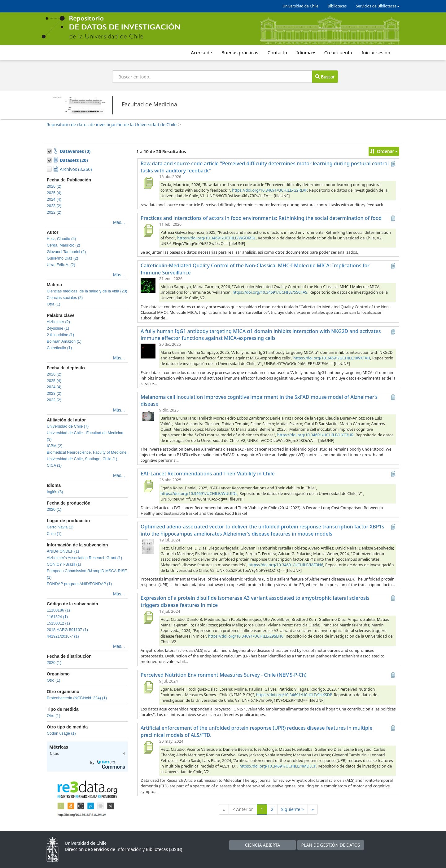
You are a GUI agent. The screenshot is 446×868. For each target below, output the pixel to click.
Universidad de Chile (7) (68, 426)
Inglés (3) (55, 492)
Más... (119, 222)
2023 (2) (54, 206)
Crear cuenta (338, 52)
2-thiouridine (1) (60, 335)
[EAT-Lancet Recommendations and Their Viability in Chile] (148, 486)
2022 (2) (54, 212)
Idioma (306, 52)
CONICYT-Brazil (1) (64, 564)
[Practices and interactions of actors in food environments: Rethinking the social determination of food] (148, 230)
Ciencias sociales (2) (65, 298)
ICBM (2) (55, 446)
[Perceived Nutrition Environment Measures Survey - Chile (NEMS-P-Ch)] (148, 687)
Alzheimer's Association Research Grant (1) (84, 558)
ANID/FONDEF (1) (63, 551)
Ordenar (384, 151)
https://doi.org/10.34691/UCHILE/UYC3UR (315, 435)
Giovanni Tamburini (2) (66, 252)
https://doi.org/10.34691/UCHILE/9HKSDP (294, 695)
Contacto (277, 52)
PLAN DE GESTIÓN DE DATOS (331, 845)
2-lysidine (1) (58, 328)
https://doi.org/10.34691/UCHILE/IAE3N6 (286, 565)
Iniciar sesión (376, 52)
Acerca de (201, 52)
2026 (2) (54, 186)
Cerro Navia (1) (60, 527)
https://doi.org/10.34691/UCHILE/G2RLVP (269, 190)
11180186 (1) (58, 610)
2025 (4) (54, 193)
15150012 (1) (58, 623)
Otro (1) (53, 680)
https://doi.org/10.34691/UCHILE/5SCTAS (270, 292)
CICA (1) (54, 465)
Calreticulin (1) (59, 348)
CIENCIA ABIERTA (262, 845)
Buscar (325, 76)
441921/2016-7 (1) (63, 636)
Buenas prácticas (240, 52)
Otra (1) (53, 304)
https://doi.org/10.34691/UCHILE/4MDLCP (278, 766)
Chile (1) (54, 534)
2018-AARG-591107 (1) (67, 630)
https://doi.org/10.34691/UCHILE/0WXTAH (332, 358)
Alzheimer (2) (58, 322)
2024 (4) (54, 199)
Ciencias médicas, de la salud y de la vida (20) (87, 291)
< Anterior (243, 809)
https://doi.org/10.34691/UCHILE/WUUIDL (199, 494)
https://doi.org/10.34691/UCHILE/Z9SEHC (246, 636)
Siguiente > (293, 809)
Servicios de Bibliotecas (378, 6)
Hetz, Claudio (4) (61, 239)
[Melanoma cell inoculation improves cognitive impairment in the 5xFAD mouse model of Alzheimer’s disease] (148, 416)
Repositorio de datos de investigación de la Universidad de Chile (111, 125)
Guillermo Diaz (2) (62, 258)
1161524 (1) (57, 617)
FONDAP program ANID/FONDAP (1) (79, 584)
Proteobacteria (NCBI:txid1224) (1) (77, 698)
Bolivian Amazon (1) (64, 341)
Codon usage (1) (61, 733)
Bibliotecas (337, 6)
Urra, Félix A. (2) (61, 265)
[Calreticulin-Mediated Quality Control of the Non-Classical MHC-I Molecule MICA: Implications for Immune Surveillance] (148, 285)
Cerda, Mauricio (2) (63, 245)
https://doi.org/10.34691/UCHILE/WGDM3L (216, 238)
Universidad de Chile (300, 6)
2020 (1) (54, 510)
